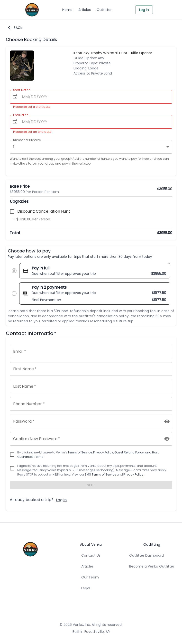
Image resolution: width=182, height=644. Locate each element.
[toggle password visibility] (167, 421)
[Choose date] (15, 97)
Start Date (22, 90)
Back (15, 28)
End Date (21, 115)
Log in (144, 10)
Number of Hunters (27, 140)
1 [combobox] (14, 147)
